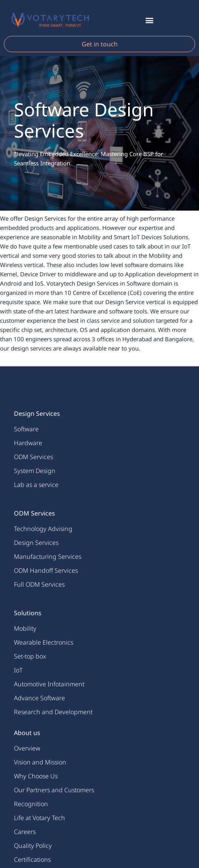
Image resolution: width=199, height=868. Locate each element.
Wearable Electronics (44, 642)
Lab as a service (36, 485)
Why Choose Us (36, 776)
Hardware (28, 443)
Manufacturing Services (48, 557)
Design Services (36, 543)
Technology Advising (43, 529)
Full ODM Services (39, 584)
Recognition (31, 804)
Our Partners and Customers (54, 790)
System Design (35, 471)
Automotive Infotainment (49, 684)
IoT (18, 670)
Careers (25, 832)
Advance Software (39, 698)
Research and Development (53, 712)
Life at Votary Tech (39, 818)
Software (26, 429)
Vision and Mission (40, 762)
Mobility (25, 628)
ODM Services (33, 457)
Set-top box (30, 656)
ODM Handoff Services (46, 570)
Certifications (32, 859)
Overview (27, 748)
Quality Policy (33, 846)
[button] (149, 20)
